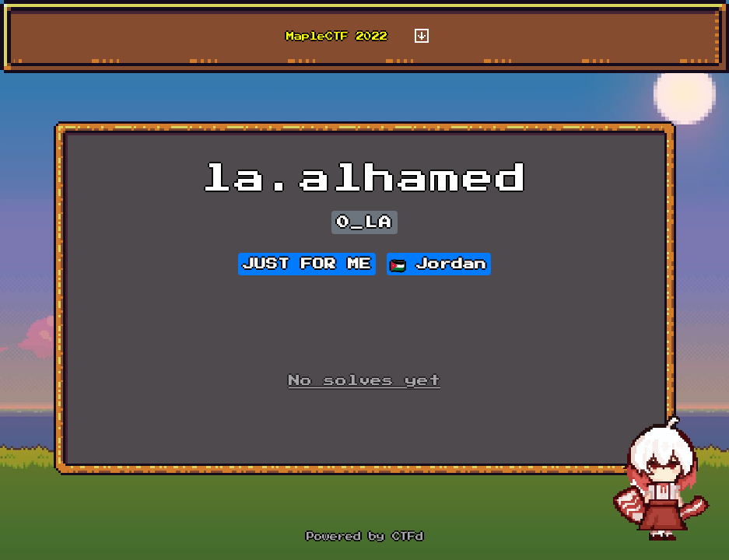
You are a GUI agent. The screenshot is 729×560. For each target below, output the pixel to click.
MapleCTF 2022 (337, 37)
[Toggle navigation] (422, 37)
